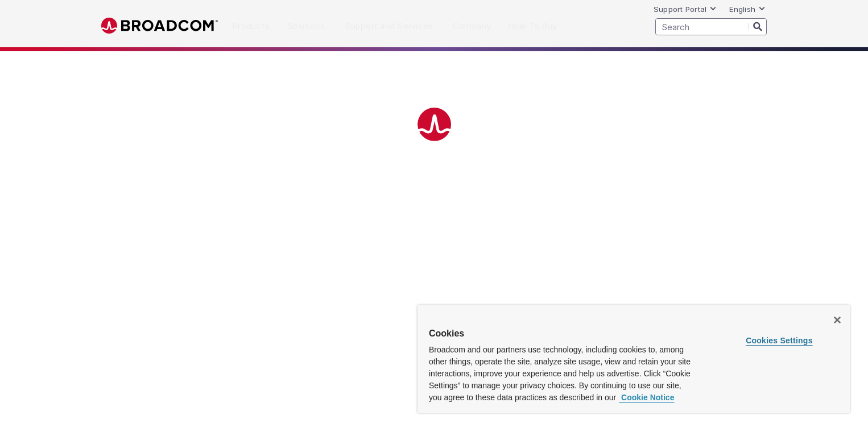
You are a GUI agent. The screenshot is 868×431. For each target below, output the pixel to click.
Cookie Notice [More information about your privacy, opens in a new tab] (646, 397)
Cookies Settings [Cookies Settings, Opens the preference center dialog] (779, 340)
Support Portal (685, 9)
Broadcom (160, 26)
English (747, 9)
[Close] (837, 320)
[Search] (758, 26)
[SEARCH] (711, 27)
